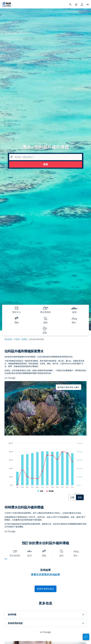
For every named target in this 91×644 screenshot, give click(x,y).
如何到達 (12, 614)
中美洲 (17, 339)
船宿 (30, 553)
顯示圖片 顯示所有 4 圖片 (68, 387)
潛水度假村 (15, 553)
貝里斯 (24, 339)
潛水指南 (8, 339)
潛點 (44, 553)
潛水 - (76, 553)
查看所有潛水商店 (46, 589)
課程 (61, 553)
